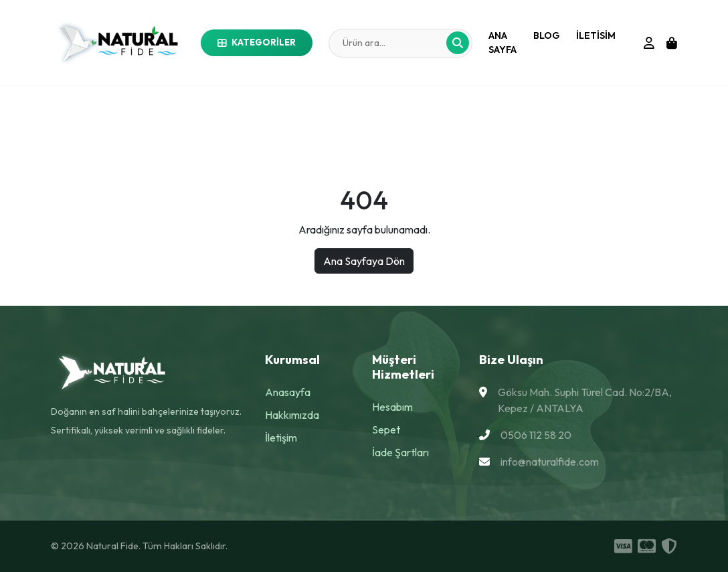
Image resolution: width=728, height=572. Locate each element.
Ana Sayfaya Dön (364, 261)
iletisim (596, 35)
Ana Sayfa (503, 42)
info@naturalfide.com (550, 462)
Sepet (386, 430)
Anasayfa (288, 392)
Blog (546, 35)
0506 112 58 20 (536, 435)
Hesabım (392, 407)
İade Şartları (400, 452)
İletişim (281, 438)
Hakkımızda (292, 415)
